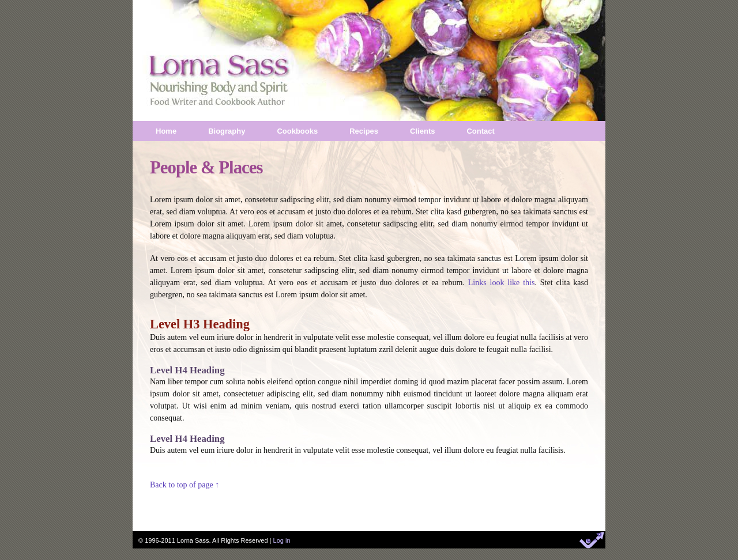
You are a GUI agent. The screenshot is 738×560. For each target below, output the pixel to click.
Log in (282, 540)
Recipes (364, 131)
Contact (480, 131)
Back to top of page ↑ (184, 485)
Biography (227, 131)
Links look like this (502, 283)
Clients (422, 131)
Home (166, 131)
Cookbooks (297, 131)
